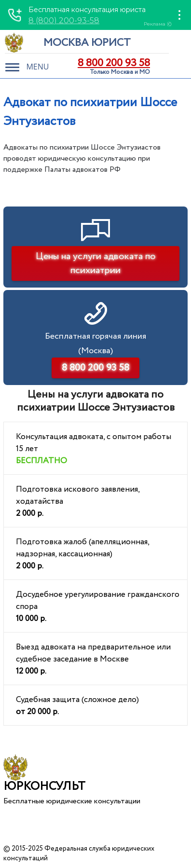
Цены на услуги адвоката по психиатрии (96, 263)
